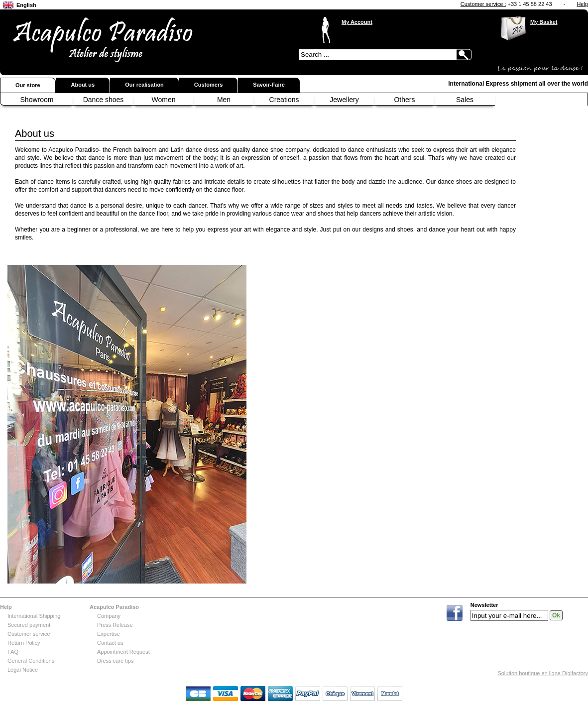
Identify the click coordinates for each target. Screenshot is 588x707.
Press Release (115, 625)
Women (164, 100)
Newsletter (484, 605)
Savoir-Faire (269, 85)
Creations (284, 100)
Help (582, 4)
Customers (208, 85)
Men (224, 100)
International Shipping (34, 616)
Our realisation (144, 85)
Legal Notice (23, 670)
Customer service (29, 634)
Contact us (110, 643)
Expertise (109, 634)
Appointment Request (123, 652)
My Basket (544, 22)
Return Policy (24, 643)
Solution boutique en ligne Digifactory (543, 673)
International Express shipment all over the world (518, 84)
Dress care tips (115, 661)
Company (109, 616)
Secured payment (29, 625)
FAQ (13, 652)
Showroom (37, 100)
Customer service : (483, 4)
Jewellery (344, 100)
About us (83, 85)
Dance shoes (104, 100)
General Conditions (31, 661)
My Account (357, 22)
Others (404, 100)
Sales (465, 100)
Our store (28, 85)
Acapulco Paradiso (114, 607)
